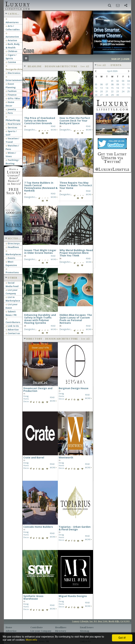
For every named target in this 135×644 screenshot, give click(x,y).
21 (107, 91)
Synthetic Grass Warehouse (33, 597)
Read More (53, 399)
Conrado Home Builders (38, 527)
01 (112, 81)
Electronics (13, 73)
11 (128, 84)
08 (112, 84)
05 (96, 84)
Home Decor (26, 400)
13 (101, 88)
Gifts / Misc (13, 98)
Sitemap (85, 631)
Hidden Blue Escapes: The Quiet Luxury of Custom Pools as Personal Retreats (76, 319)
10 (123, 84)
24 (123, 91)
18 (128, 88)
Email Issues (87, 628)
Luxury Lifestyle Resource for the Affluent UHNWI (17, 5)
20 (101, 91)
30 (118, 95)
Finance (11, 95)
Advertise (12, 330)
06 (101, 84)
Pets (9, 113)
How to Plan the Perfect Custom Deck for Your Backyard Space (75, 121)
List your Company (41, 631)
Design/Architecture (34, 130)
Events (10, 258)
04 (128, 81)
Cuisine (11, 62)
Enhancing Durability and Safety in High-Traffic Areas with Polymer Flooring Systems (40, 319)
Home (9, 628)
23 (118, 91)
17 (123, 88)
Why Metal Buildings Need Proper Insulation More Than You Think (76, 253)
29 (112, 95)
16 (118, 88)
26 (96, 95)
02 (118, 81)
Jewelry (11, 109)
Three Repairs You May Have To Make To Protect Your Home (76, 185)
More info (31, 640)
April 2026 (112, 71)
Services (11, 128)
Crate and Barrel (34, 457)
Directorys (13, 244)
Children (11, 51)
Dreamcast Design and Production (38, 390)
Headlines (12, 247)
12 (96, 88)
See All (85, 66)
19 (96, 91)
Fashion (11, 91)
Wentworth (66, 457)
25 (128, 91)
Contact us (13, 333)
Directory (61, 631)
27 (101, 95)
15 (112, 88)
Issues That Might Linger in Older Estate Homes (40, 251)
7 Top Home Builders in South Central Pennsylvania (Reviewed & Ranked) (41, 187)
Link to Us (12, 326)
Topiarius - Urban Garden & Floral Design (75, 528)
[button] (110, 5)
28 (107, 95)
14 (107, 88)
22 (112, 91)
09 (118, 84)
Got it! (122, 638)
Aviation (11, 40)
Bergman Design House (74, 388)
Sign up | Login (120, 59)
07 (107, 84)
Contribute (37, 628)
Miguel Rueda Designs (73, 596)
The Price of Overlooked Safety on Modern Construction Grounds (40, 121)
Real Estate (13, 124)
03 (123, 81)
